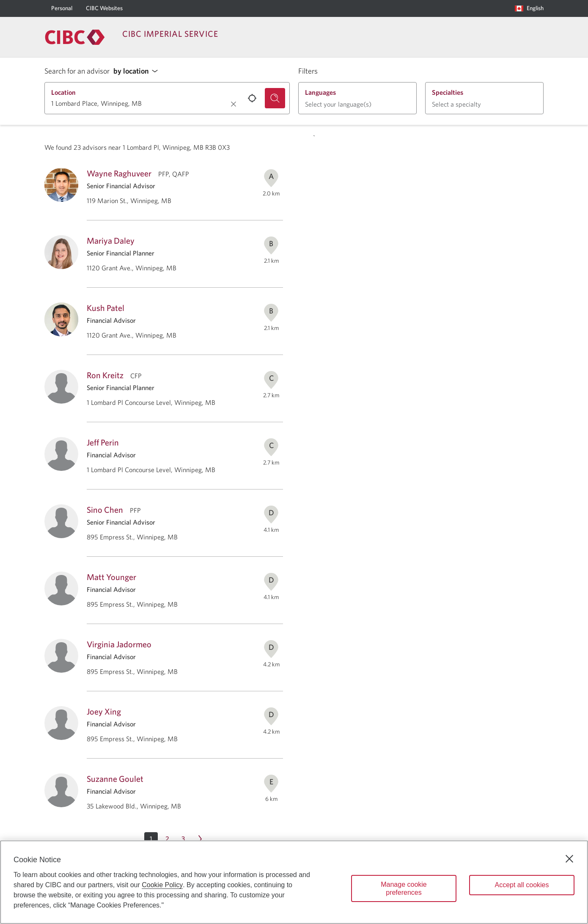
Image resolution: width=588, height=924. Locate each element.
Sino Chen (105, 510)
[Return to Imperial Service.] (75, 37)
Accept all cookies (522, 885)
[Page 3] (183, 839)
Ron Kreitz (105, 375)
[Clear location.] (234, 104)
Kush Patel (106, 308)
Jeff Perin (103, 442)
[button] (138, 71)
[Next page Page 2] (200, 839)
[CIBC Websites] (104, 8)
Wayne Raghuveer (119, 173)
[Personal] (62, 8)
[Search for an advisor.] (275, 98)
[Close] (569, 859)
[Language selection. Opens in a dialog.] (529, 8)
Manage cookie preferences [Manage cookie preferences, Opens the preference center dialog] (404, 888)
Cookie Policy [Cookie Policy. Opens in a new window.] (162, 885)
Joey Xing (104, 711)
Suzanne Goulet (115, 779)
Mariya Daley (111, 241)
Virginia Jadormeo (119, 644)
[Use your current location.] (252, 98)
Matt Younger (111, 577)
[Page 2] (167, 839)
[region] (294, 882)
